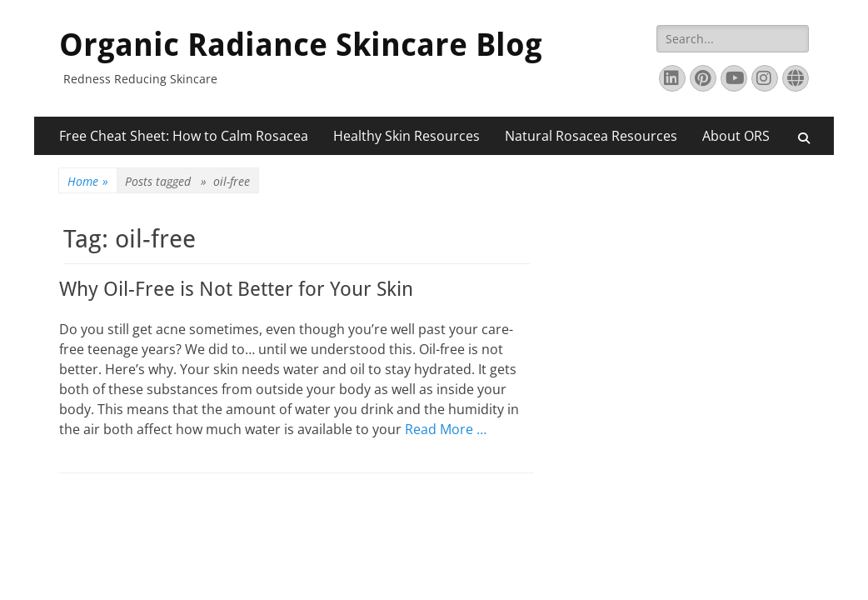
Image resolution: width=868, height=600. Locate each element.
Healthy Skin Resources (407, 136)
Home (88, 181)
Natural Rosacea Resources (591, 136)
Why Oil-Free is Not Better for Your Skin (236, 289)
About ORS (736, 136)
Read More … (446, 429)
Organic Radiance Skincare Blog (301, 45)
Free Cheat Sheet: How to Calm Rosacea (184, 136)
